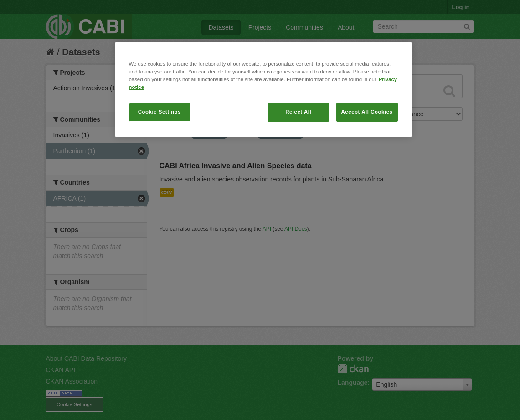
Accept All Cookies (367, 112)
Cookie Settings (160, 112)
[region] (263, 90)
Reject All (298, 112)
